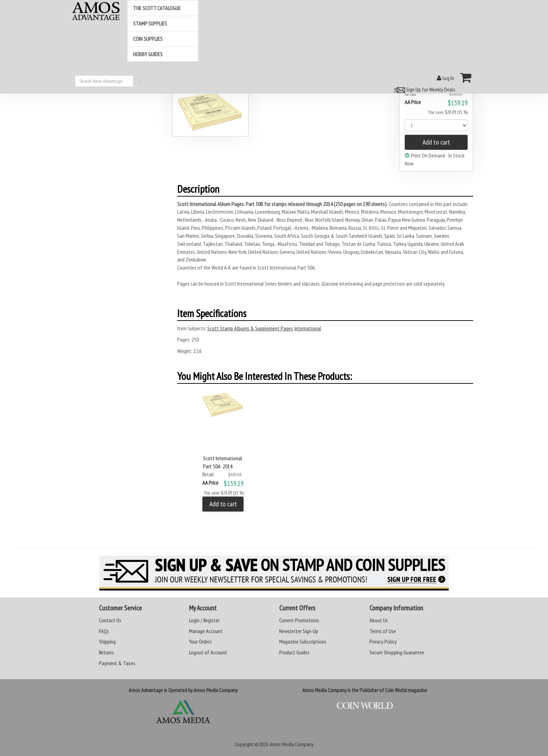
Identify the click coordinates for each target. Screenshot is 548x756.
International (308, 328)
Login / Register (204, 620)
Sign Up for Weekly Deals (424, 89)
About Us (379, 620)
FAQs (104, 631)
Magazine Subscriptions (303, 641)
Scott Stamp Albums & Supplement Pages (250, 328)
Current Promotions (299, 620)
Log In (445, 78)
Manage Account (206, 631)
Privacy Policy (383, 641)
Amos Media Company (291, 744)
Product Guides (294, 652)
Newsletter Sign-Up (299, 631)
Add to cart (436, 142)
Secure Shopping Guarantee (397, 652)
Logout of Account (208, 652)
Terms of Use (383, 631)
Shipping (107, 641)
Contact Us (110, 620)
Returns (106, 652)
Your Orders (200, 641)
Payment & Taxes (117, 663)
